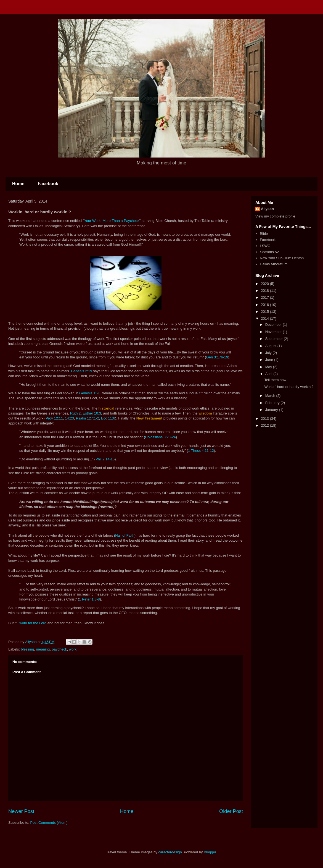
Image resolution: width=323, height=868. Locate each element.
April (269, 374)
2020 (265, 284)
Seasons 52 (269, 252)
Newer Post (21, 811)
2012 (265, 425)
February (273, 403)
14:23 (69, 418)
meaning (43, 649)
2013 (265, 419)
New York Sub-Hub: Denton (282, 258)
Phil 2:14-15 (105, 459)
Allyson (267, 209)
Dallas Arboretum (274, 264)
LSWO (265, 246)
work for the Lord (33, 623)
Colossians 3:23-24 (161, 437)
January (272, 410)
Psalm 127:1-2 (88, 418)
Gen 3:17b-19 (217, 357)
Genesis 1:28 (90, 393)
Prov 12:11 (54, 418)
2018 (265, 291)
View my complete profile (275, 216)
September (275, 339)
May (269, 367)
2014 (265, 318)
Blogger (210, 852)
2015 (265, 312)
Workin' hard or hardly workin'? (289, 387)
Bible (264, 234)
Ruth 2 (75, 413)
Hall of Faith (125, 535)
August (271, 346)
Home (18, 184)
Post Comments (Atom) (49, 823)
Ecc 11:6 (108, 418)
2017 (265, 297)
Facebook (48, 184)
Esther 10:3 (92, 413)
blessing (28, 649)
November (274, 332)
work (73, 649)
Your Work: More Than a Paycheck (112, 221)
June (270, 360)
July (269, 353)
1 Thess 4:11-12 (201, 451)
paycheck (59, 649)
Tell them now (275, 380)
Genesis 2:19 (82, 371)
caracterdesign (170, 852)
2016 (265, 305)
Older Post (231, 811)
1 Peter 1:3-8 (89, 599)
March (271, 396)
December (274, 325)
